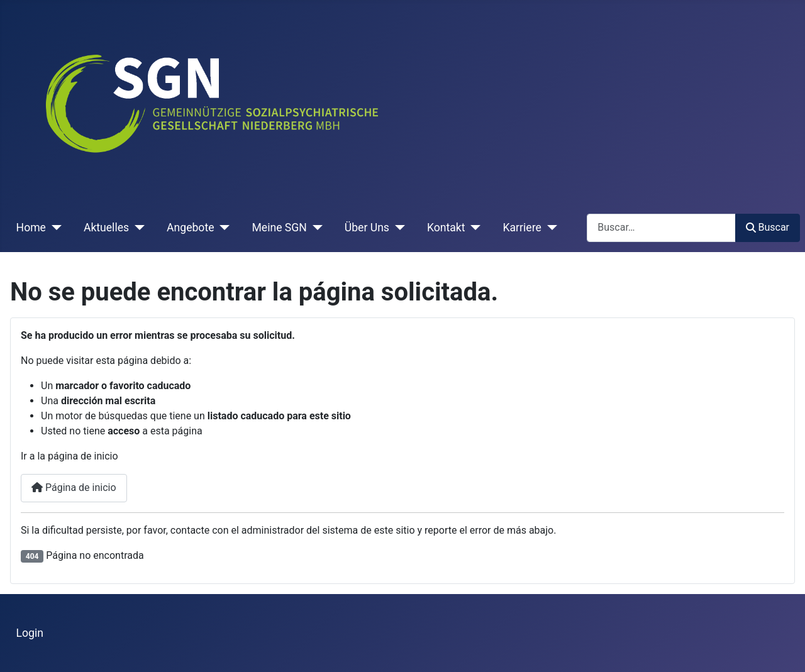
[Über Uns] (397, 228)
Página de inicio (74, 487)
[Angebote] (222, 228)
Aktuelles (106, 228)
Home (31, 228)
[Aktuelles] (137, 228)
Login (30, 633)
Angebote (190, 228)
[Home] (54, 228)
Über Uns (367, 228)
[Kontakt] (473, 228)
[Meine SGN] (315, 228)
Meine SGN (279, 228)
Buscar (768, 227)
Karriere (522, 228)
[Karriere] (549, 228)
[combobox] (661, 228)
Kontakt (446, 228)
